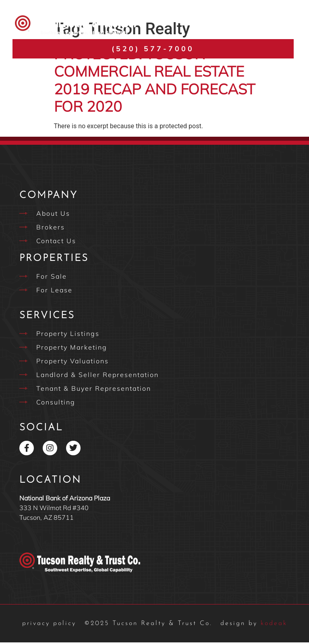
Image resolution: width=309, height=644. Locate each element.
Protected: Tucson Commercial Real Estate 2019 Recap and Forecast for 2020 (154, 82)
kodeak (254, 625)
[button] (282, 25)
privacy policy (49, 625)
